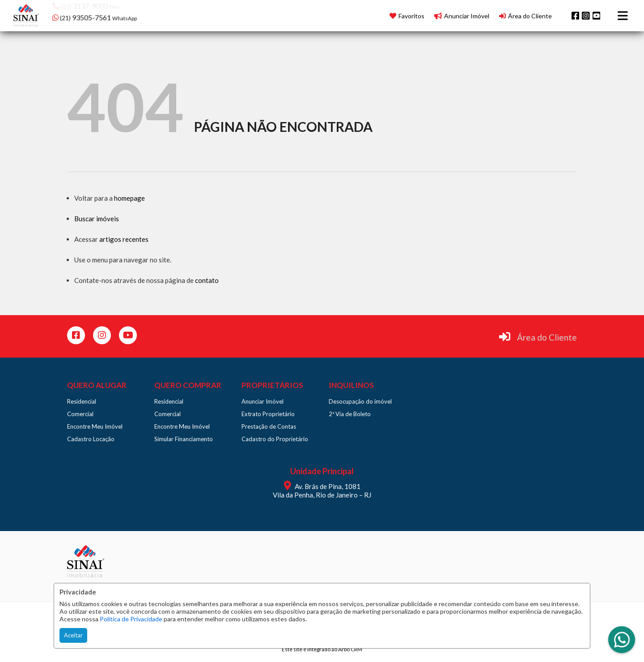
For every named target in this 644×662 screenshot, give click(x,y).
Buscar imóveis (97, 219)
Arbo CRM (350, 649)
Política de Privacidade (131, 619)
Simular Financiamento (184, 439)
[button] (109, 15)
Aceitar (73, 635)
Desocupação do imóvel (360, 401)
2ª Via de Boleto (350, 414)
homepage (129, 198)
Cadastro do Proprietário (275, 439)
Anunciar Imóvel (263, 401)
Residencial (82, 401)
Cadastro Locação (91, 439)
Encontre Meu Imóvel (95, 426)
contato (207, 280)
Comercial (80, 414)
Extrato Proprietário (268, 414)
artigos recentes (124, 239)
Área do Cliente (547, 337)
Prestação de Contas (269, 426)
